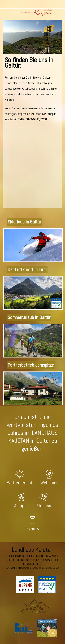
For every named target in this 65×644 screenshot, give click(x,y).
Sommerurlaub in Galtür (29, 317)
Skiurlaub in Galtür (24, 222)
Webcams (49, 483)
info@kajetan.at (32, 564)
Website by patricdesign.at (46, 568)
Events (33, 528)
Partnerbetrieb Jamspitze (31, 365)
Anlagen (21, 506)
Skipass (44, 506)
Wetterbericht (20, 483)
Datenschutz (12, 568)
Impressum (26, 568)
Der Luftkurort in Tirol (27, 270)
